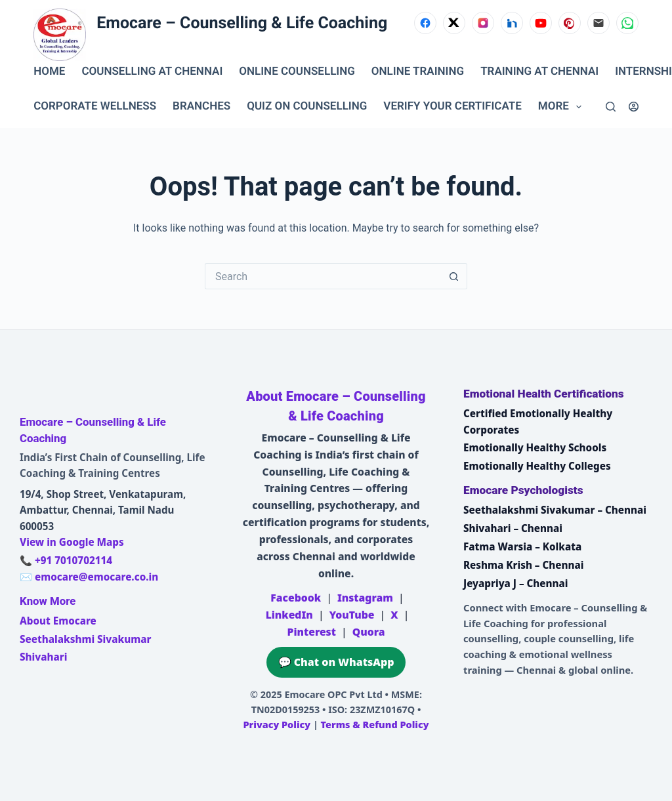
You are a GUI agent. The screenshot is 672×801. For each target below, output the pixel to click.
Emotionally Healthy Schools (535, 447)
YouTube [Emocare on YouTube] (352, 615)
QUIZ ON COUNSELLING (307, 106)
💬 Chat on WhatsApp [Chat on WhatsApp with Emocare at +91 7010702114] (336, 662)
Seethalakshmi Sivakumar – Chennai (555, 510)
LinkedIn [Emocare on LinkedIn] (289, 615)
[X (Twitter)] (454, 23)
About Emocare (58, 621)
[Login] (634, 107)
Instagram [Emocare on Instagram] (365, 598)
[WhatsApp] (627, 23)
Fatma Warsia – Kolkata (522, 546)
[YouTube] (541, 23)
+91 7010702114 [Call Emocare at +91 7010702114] (73, 560)
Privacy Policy (277, 725)
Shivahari (43, 657)
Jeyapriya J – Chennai (516, 583)
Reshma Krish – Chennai (523, 565)
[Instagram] (483, 23)
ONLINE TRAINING (418, 72)
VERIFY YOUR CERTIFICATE (452, 106)
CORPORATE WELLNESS (95, 106)
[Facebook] (425, 23)
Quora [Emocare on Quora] (369, 632)
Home (49, 72)
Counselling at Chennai (152, 72)
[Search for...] (323, 276)
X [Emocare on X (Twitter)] (394, 615)
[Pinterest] (570, 23)
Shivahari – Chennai (513, 528)
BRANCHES (201, 106)
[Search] (611, 107)
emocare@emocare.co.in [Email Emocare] (96, 577)
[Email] (598, 23)
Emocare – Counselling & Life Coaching (242, 23)
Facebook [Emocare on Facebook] (296, 598)
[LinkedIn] (512, 23)
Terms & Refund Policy (375, 725)
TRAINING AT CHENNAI (539, 72)
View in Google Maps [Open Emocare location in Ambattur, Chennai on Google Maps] (72, 542)
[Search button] (454, 276)
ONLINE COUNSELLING (297, 72)
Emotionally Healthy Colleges (537, 466)
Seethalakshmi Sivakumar (85, 639)
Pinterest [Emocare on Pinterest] (311, 632)
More (562, 107)
